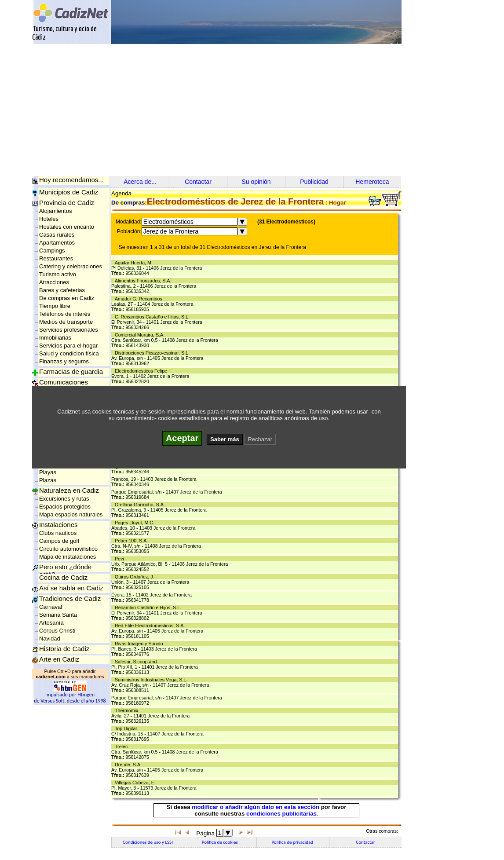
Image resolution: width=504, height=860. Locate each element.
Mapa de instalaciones (68, 557)
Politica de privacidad (293, 842)
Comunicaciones (64, 382)
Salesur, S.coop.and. (138, 662)
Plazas (48, 480)
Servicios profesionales (69, 330)
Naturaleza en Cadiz (69, 490)
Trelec (122, 747)
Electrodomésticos (168, 222)
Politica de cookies (220, 842)
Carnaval (51, 607)
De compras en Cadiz (67, 298)
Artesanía (51, 623)
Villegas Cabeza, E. (137, 783)
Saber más (225, 439)
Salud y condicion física (69, 353)
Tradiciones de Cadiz (70, 598)
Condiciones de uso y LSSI (148, 842)
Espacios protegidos (65, 507)
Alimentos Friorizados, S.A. (144, 281)
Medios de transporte (66, 322)
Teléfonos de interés (65, 314)
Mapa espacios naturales (71, 514)
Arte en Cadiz (59, 659)
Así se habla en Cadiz (71, 588)
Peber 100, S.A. (133, 541)
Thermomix (128, 710)
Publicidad (314, 182)
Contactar (198, 182)
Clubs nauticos (58, 533)
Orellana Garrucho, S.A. (141, 505)
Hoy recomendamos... (71, 180)
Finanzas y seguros (64, 361)
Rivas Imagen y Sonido (140, 644)
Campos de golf (59, 541)
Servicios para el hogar (68, 346)
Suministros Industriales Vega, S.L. (152, 680)
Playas (48, 472)
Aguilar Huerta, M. (135, 263)
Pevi (121, 559)
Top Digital (127, 728)
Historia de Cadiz (64, 649)
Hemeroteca (372, 182)
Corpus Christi (57, 631)
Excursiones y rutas (64, 499)
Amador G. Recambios (140, 299)
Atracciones (54, 282)
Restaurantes (56, 258)
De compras (128, 203)
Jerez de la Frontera (171, 231)
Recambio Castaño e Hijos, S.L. (149, 607)
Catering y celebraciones (71, 266)
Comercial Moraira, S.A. (141, 335)
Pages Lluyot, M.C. (136, 523)
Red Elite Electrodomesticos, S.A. (151, 626)
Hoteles (49, 219)
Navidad (50, 639)
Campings (52, 251)
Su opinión (256, 182)
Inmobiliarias (55, 338)
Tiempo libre (55, 306)
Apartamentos (57, 243)
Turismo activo (58, 274)
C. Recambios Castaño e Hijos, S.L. (153, 317)
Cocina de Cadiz (63, 577)
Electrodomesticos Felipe (142, 371)
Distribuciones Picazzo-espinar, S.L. (153, 353)
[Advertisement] (252, 110)
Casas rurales (57, 235)
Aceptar (182, 438)
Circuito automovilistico (68, 549)
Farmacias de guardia (71, 371)
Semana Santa (58, 615)
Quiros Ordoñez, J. (136, 577)
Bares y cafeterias (62, 290)
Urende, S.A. (130, 765)
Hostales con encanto (67, 227)
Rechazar (260, 439)
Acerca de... (140, 182)
